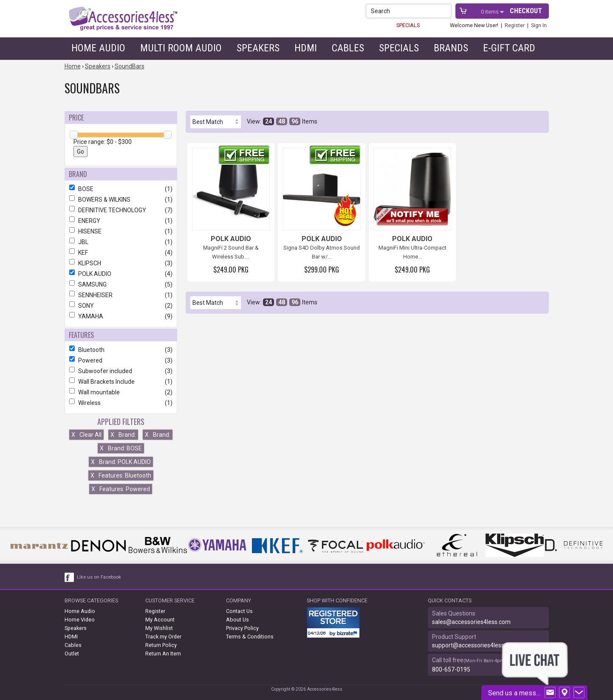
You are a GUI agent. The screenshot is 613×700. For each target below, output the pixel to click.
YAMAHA (121, 316)
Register (515, 25)
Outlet (72, 654)
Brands (451, 48)
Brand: (123, 435)
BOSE (121, 189)
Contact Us (239, 611)
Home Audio (98, 48)
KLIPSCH (121, 263)
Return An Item (163, 654)
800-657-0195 (451, 669)
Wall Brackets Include (121, 382)
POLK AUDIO (121, 274)
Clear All (86, 435)
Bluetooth (121, 350)
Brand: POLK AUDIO (121, 462)
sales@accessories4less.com (471, 622)
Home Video (80, 620)
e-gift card (509, 48)
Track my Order (163, 637)
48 (282, 121)
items (490, 12)
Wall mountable (121, 392)
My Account (160, 620)
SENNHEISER (121, 295)
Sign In (539, 25)
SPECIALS (408, 25)
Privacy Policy (242, 628)
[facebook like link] (70, 577)
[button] (445, 11)
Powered (121, 360)
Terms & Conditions (250, 637)
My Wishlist (159, 628)
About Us (237, 620)
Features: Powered (121, 489)
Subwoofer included (121, 371)
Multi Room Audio (181, 48)
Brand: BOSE (121, 448)
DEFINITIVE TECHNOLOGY (121, 210)
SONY (121, 306)
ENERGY (121, 221)
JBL (121, 242)
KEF (121, 253)
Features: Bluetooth (121, 475)
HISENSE (121, 231)
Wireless (121, 403)
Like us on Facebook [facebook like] (99, 577)
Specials (399, 48)
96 (295, 121)
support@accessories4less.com (475, 645)
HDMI (306, 48)
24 (268, 121)
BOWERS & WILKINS (121, 200)
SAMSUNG (121, 284)
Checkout (526, 11)
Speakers (258, 48)
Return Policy (161, 645)
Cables (348, 48)
